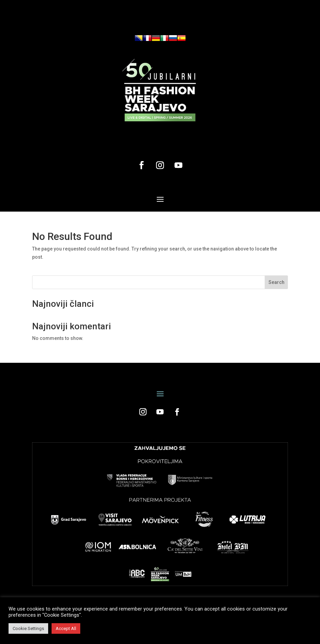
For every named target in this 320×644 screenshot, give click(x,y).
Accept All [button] (66, 628)
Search (276, 282)
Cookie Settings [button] (28, 628)
